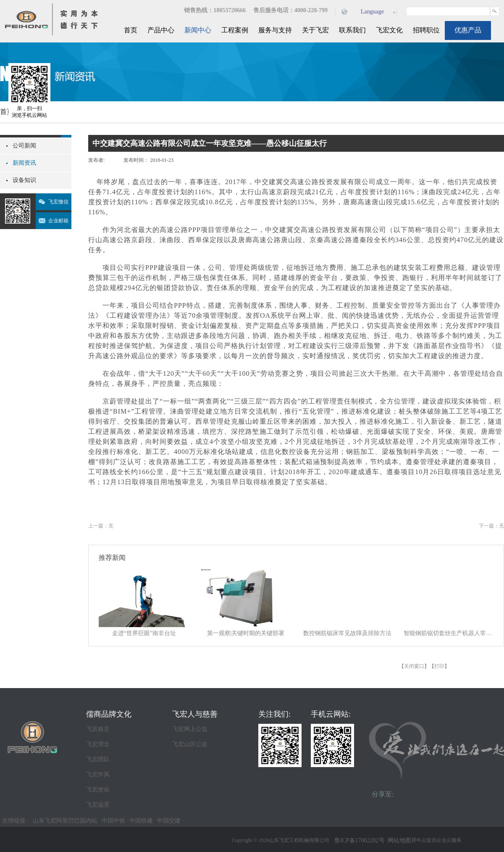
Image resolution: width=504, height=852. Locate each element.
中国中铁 (113, 821)
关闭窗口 (414, 666)
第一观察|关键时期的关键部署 (246, 633)
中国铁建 (141, 821)
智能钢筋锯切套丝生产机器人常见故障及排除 (449, 633)
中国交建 (169, 821)
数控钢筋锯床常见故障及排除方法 (347, 633)
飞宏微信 (58, 202)
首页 (131, 30)
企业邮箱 (58, 221)
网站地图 (398, 840)
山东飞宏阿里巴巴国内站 (65, 821)
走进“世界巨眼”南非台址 (144, 633)
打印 (439, 666)
